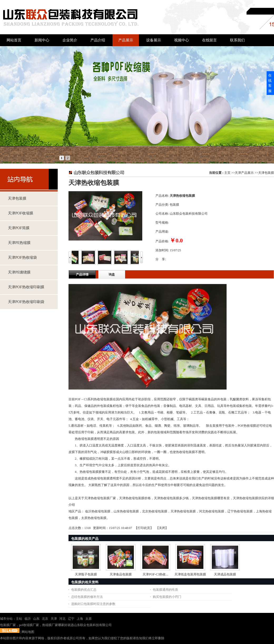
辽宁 (71, 619)
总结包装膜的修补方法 (87, 597)
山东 (36, 619)
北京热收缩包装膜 (155, 511)
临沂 (28, 619)
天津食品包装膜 (121, 574)
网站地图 (28, 632)
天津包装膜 (266, 173)
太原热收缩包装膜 (94, 518)
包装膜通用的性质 (165, 590)
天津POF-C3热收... (155, 574)
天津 (54, 619)
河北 (62, 619)
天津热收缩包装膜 (183, 511)
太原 (89, 619)
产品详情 (82, 275)
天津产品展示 (244, 173)
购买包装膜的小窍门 (167, 597)
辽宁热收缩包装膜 (240, 511)
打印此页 (144, 528)
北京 (45, 619)
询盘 (112, 275)
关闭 (162, 528)
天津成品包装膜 (225, 574)
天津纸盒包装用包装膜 (190, 574)
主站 (19, 619)
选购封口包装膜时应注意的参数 (93, 604)
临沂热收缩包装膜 (98, 511)
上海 (80, 619)
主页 (227, 173)
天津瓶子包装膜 (86, 574)
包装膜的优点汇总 (84, 590)
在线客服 (270, 83)
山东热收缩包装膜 (126, 511)
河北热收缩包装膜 (212, 511)
